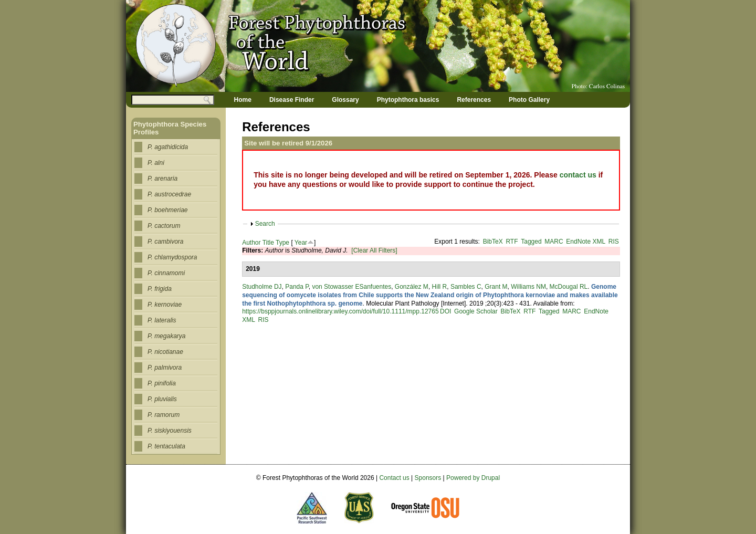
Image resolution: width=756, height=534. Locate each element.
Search (265, 224)
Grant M (496, 287)
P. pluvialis (162, 399)
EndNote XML (586, 242)
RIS (614, 242)
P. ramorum (164, 415)
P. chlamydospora (172, 257)
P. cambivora (165, 242)
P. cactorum (164, 226)
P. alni (156, 163)
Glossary (345, 100)
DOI (445, 311)
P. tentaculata (166, 446)
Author (251, 243)
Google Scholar (476, 311)
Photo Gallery (529, 100)
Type (282, 243)
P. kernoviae (165, 305)
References (474, 100)
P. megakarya (167, 336)
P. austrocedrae (169, 194)
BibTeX (493, 242)
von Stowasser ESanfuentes (351, 287)
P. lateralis (162, 320)
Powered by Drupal (473, 478)
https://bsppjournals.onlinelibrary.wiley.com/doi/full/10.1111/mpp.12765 (340, 311)
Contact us (394, 478)
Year (301, 243)
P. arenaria (162, 179)
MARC (554, 242)
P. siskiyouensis (170, 431)
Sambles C (466, 287)
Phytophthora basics (408, 100)
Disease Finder (292, 100)
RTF (512, 242)
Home (243, 100)
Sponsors (428, 478)
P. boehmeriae (168, 210)
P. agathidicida (168, 147)
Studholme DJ (262, 287)
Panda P (297, 287)
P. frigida (160, 289)
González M (412, 287)
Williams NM (528, 287)
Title (268, 243)
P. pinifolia (162, 383)
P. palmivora (165, 368)
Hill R (440, 287)
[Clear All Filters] (374, 250)
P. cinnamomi (166, 273)
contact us (578, 175)
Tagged (531, 242)
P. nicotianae (165, 352)
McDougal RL (569, 287)
